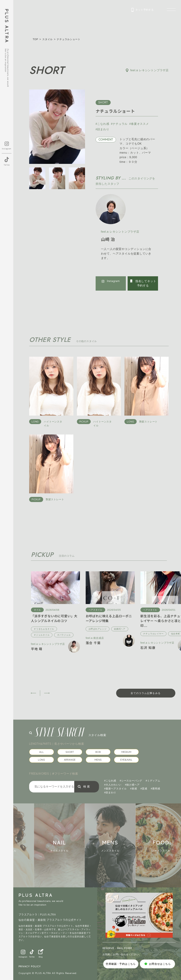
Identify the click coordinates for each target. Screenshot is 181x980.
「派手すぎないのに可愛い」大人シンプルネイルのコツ (54, 618)
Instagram (111, 281)
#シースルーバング (131, 781)
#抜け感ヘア (132, 785)
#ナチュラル (119, 124)
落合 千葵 (93, 643)
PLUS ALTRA (7, 26)
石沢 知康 (148, 647)
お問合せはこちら (157, 964)
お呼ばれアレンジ (98, 629)
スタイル (47, 39)
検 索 (86, 787)
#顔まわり (102, 129)
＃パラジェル (64, 635)
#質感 (144, 789)
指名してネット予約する (143, 283)
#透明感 (155, 789)
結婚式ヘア (120, 629)
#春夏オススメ (139, 124)
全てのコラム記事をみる (146, 693)
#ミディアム (153, 781)
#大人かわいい (113, 785)
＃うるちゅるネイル (44, 629)
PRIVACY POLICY (30, 966)
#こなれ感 (102, 124)
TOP (35, 39)
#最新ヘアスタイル (116, 789)
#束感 (134, 789)
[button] (33, 693)
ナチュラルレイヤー (153, 634)
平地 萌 (37, 649)
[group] (65, 845)
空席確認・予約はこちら (121, 964)
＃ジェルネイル (42, 635)
